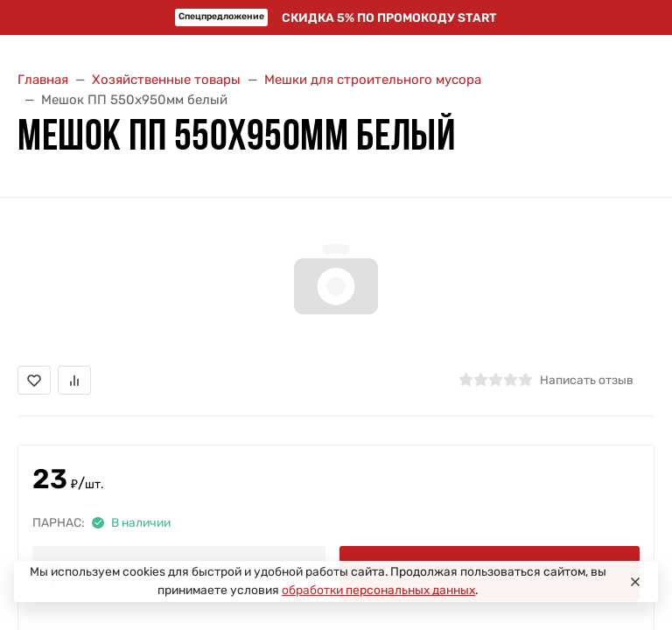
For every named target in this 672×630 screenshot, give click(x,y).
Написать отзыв (587, 380)
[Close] (635, 582)
